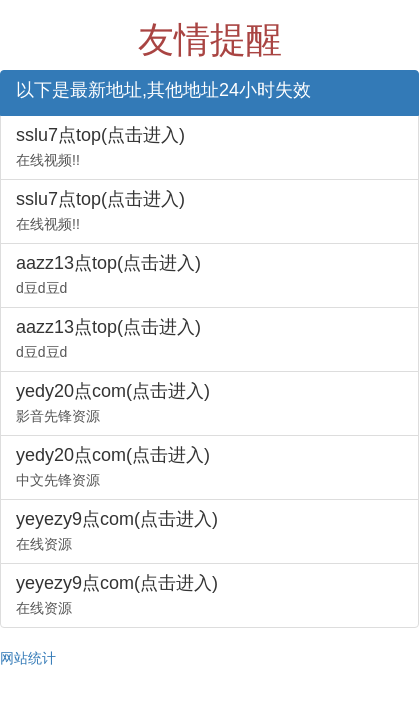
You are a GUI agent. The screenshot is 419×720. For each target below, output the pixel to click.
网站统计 (28, 658)
